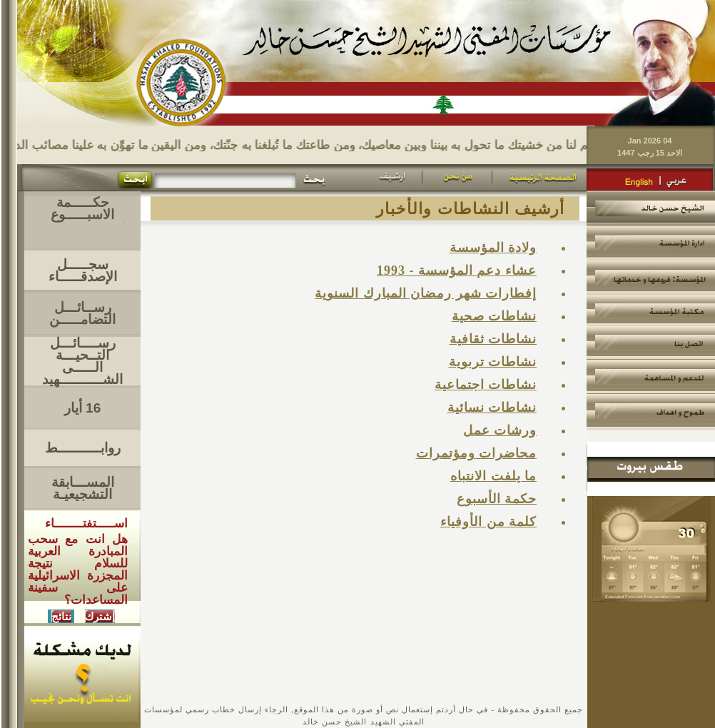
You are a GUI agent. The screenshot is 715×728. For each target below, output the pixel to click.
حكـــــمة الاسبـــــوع (82, 208)
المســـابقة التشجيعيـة (83, 488)
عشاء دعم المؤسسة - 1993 (457, 271)
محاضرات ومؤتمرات (477, 453)
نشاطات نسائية (492, 408)
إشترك (100, 616)
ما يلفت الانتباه (493, 476)
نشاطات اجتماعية (486, 385)
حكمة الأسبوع (497, 499)
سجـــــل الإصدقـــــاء (83, 271)
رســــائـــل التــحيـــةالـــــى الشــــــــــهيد (82, 361)
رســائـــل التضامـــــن (82, 313)
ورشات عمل (500, 430)
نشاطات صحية (495, 316)
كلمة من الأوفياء (488, 522)
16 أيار (82, 408)
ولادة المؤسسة (493, 248)
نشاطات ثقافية (493, 339)
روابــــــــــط (83, 448)
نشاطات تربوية (493, 362)
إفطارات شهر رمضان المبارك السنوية (426, 293)
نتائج (61, 616)
